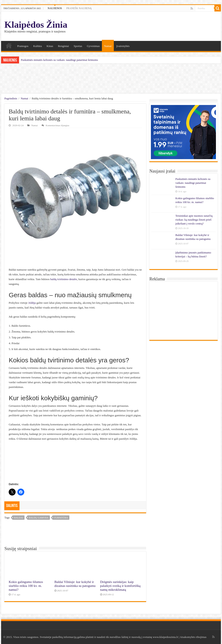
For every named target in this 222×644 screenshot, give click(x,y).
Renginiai (63, 46)
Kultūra (38, 46)
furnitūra (61, 518)
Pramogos (23, 46)
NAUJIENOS (55, 8)
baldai (19, 518)
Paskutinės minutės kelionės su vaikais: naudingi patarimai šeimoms (59, 60)
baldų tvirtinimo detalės (64, 279)
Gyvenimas (93, 46)
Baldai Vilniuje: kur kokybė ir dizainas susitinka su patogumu (75, 584)
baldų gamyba (39, 518)
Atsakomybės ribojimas (193, 637)
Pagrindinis (11, 98)
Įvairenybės (123, 46)
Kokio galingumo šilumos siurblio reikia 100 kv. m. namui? (26, 586)
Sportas (78, 46)
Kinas (50, 46)
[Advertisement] (111, 79)
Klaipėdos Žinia (36, 25)
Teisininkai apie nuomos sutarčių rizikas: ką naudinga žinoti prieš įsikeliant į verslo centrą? (194, 220)
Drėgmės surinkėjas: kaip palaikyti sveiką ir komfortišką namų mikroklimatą (120, 586)
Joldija (32, 303)
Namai (9, 45)
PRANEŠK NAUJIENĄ (79, 8)
